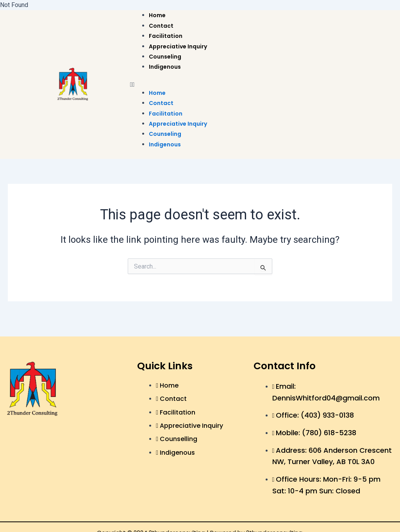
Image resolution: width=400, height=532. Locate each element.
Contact (161, 26)
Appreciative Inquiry (178, 46)
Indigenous (165, 67)
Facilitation (166, 36)
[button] (257, 85)
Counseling (165, 57)
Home (157, 15)
